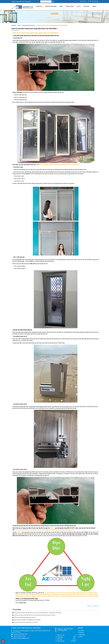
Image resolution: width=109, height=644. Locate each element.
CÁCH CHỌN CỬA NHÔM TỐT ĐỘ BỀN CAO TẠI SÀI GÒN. (26, 620)
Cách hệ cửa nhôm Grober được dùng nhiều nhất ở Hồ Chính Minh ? (52, 25)
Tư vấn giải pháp (20, 530)
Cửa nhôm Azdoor (65, 596)
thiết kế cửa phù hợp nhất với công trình (36, 530)
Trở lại (90, 606)
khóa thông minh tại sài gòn (78, 596)
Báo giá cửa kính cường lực (29, 25)
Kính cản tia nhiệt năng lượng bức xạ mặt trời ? (24, 617)
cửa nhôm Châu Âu (50, 593)
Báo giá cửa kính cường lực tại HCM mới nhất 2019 (25, 622)
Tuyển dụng (81, 635)
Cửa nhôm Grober (61, 593)
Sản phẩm (81, 631)
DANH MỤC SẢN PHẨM (51, 6)
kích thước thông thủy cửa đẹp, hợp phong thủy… (61, 530)
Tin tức (79, 6)
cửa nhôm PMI (87, 593)
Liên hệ (80, 637)
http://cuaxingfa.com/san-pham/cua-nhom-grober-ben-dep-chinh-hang (60, 165)
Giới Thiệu (86, 6)
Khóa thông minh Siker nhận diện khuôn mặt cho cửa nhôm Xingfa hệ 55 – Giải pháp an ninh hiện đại (37, 613)
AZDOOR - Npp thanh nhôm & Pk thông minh (65, 630)
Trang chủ (39, 6)
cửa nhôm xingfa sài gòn (52, 596)
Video (61, 6)
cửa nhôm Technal (65, 594)
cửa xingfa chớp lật (92, 596)
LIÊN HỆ (94, 6)
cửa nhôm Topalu (23, 594)
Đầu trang (96, 606)
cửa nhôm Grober (40, 596)
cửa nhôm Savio (54, 594)
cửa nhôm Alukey (44, 594)
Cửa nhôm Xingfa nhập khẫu (74, 593)
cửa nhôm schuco (34, 594)
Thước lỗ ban (69, 6)
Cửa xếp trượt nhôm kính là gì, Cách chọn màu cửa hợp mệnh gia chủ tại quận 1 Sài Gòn (34, 615)
